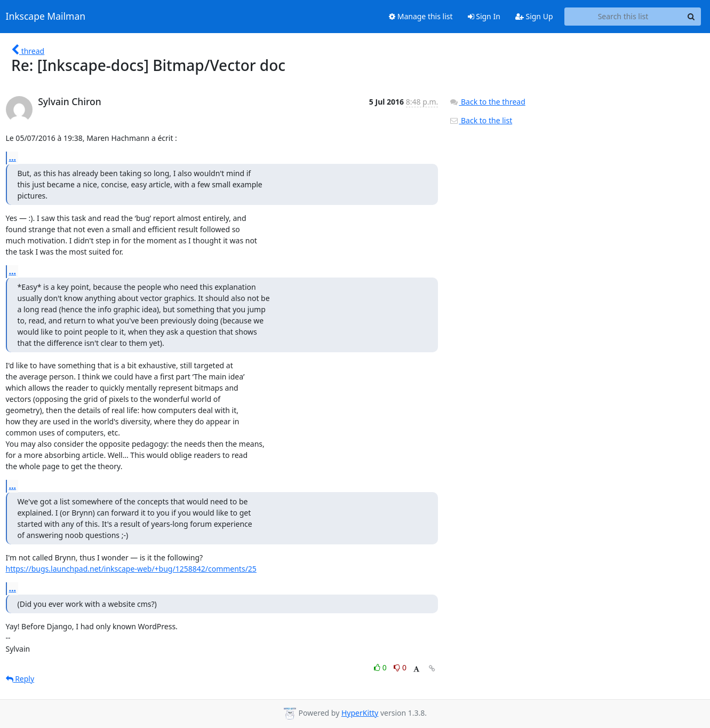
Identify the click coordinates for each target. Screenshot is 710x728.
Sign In (484, 16)
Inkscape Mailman (46, 17)
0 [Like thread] (381, 667)
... (13, 157)
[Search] (691, 17)
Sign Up (534, 16)
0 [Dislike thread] (400, 667)
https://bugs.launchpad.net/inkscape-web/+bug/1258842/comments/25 (131, 569)
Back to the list (481, 120)
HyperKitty (360, 713)
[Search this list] (623, 17)
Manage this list (421, 16)
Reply (20, 679)
